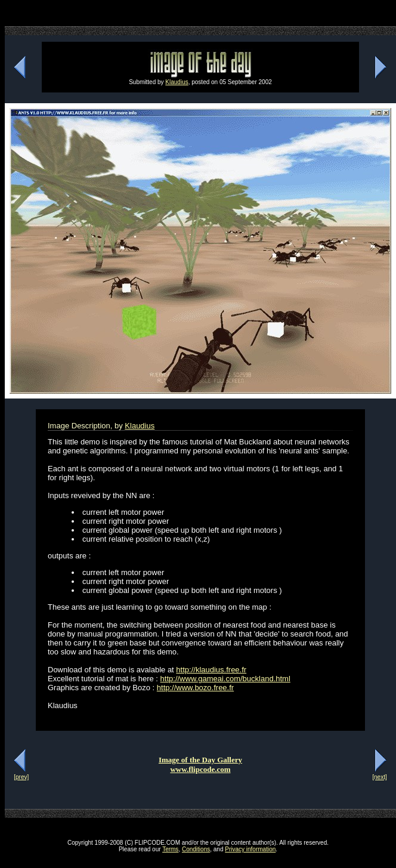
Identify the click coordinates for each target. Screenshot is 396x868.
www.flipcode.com (200, 769)
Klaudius (177, 82)
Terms (170, 849)
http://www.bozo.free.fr (195, 688)
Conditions (196, 849)
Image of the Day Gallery (200, 760)
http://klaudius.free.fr (211, 670)
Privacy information (250, 849)
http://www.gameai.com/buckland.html (225, 679)
